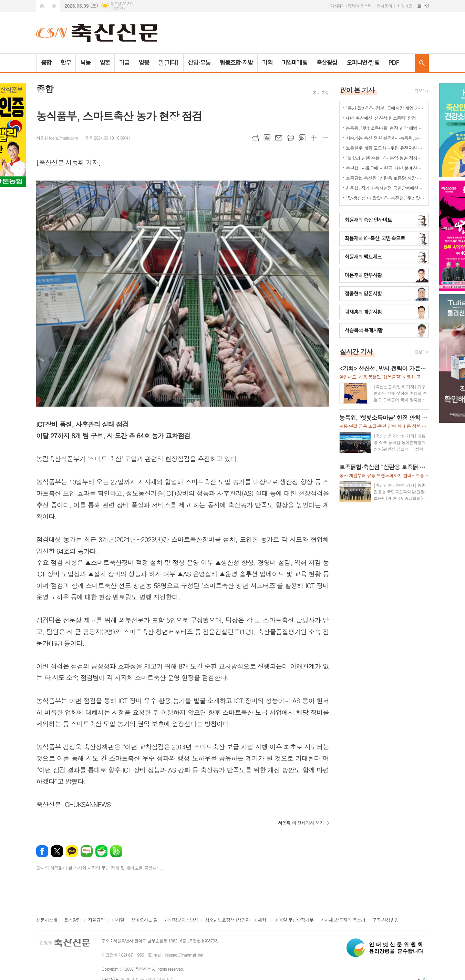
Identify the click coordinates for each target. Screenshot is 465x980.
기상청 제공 (118, 8)
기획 (267, 63)
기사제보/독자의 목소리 (351, 6)
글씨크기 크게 (314, 138)
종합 (46, 63)
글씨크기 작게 (325, 138)
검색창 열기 (422, 63)
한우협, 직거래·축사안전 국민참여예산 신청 (385, 188)
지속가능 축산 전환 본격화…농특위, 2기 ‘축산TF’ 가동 (385, 138)
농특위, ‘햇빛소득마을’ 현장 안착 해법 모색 (385, 128)
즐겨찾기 (54, 6)
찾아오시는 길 (144, 920)
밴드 (116, 851)
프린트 (290, 138)
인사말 (118, 920)
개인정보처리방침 (181, 920)
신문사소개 (47, 920)
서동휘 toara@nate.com (57, 138)
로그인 (423, 6)
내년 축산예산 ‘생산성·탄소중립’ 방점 (381, 118)
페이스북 (42, 851)
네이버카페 (101, 851)
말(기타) (169, 63)
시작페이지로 (42, 6)
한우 (66, 63)
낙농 (85, 63)
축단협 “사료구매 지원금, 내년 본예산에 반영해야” (385, 168)
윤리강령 (73, 920)
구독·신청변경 (386, 920)
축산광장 (327, 63)
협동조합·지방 (236, 63)
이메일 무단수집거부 (294, 920)
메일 (279, 138)
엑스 (57, 851)
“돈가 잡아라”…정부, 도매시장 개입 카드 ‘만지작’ (385, 108)
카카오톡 (72, 851)
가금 (124, 63)
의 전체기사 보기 (301, 823)
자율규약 (96, 920)
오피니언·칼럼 (363, 63)
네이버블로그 (87, 851)
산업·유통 (199, 63)
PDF (394, 63)
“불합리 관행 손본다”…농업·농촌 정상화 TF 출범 (385, 158)
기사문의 (384, 6)
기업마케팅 (295, 63)
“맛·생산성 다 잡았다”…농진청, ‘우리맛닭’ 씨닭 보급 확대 (385, 198)
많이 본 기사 (357, 90)
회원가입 (405, 6)
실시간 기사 (356, 351)
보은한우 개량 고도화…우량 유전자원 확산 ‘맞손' (385, 148)
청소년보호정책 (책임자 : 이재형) (236, 920)
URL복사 (255, 138)
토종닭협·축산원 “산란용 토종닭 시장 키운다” (385, 178)
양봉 (144, 63)
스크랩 (302, 138)
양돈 (105, 63)
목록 (267, 138)
